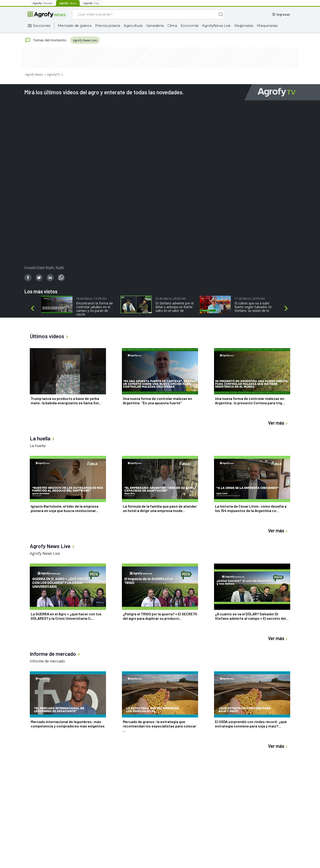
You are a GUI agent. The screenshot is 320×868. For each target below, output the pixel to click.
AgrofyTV (53, 74)
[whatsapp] (61, 278)
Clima (172, 26)
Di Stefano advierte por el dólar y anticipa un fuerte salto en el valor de (175, 307)
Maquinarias (267, 26)
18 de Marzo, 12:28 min (91, 299)
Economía (190, 26)
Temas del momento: (46, 40)
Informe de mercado (47, 661)
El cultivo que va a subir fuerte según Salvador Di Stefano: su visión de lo (253, 307)
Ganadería (155, 26)
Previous (33, 308)
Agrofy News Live (85, 40)
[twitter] (39, 278)
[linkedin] (50, 278)
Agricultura (133, 26)
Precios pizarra (108, 26)
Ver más (278, 423)
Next (287, 308)
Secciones (42, 26)
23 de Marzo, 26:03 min (171, 299)
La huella (38, 446)
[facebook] (28, 278)
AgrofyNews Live (216, 26)
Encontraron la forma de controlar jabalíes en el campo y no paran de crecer (95, 309)
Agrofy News (34, 74)
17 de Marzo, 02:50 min (250, 299)
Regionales (244, 26)
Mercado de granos (75, 26)
